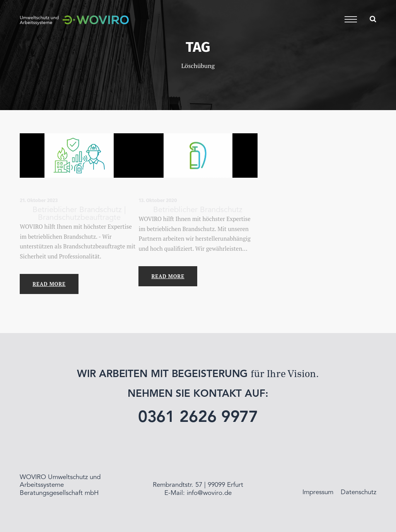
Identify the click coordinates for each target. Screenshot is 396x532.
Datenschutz (358, 492)
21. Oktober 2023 (39, 200)
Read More (49, 284)
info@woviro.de (209, 493)
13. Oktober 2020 (158, 200)
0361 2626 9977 (198, 418)
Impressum (318, 492)
